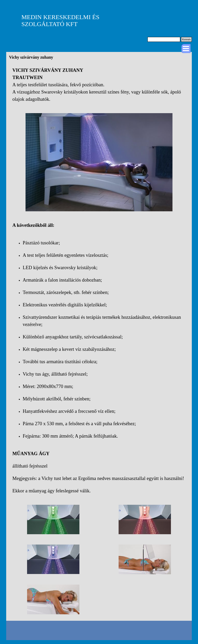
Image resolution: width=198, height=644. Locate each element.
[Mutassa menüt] (186, 49)
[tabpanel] (99, 85)
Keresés (186, 39)
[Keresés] (164, 39)
